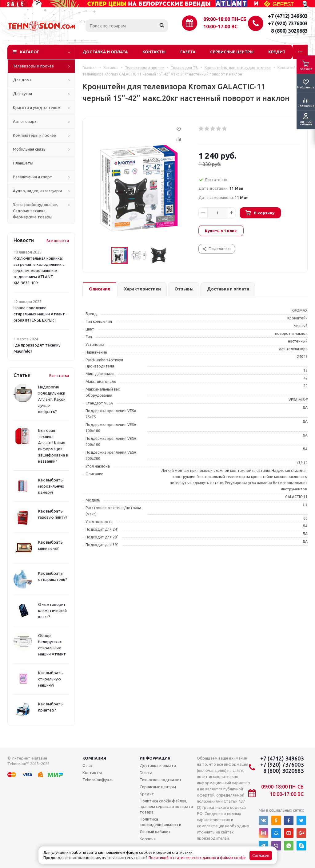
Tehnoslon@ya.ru (98, 780)
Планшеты (23, 163)
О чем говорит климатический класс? (52, 610)
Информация (155, 758)
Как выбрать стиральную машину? (50, 679)
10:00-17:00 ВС (220, 26)
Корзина (148, 839)
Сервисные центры (232, 52)
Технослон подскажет (161, 780)
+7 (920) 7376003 (288, 23)
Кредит (277, 52)
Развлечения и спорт (33, 177)
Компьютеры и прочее (34, 135)
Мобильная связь (29, 149)
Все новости (58, 241)
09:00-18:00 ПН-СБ (225, 19)
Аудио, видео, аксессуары (37, 191)
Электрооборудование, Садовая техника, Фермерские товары (35, 211)
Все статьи (59, 376)
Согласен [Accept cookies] (261, 856)
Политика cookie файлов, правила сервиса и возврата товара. (166, 806)
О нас (88, 765)
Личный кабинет (155, 832)
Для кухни (22, 94)
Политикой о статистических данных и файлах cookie (197, 858)
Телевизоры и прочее (33, 66)
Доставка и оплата (105, 52)
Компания (94, 758)
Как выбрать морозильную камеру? (51, 486)
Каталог (30, 52)
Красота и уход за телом (37, 107)
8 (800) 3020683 (289, 31)
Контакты (154, 52)
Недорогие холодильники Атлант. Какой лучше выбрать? (52, 399)
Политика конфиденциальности (160, 822)
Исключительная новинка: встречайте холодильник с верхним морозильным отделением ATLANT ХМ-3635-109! (39, 270)
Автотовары (25, 121)
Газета (188, 52)
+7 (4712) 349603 (288, 16)
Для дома (22, 80)
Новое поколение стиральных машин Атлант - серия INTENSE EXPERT (40, 314)
